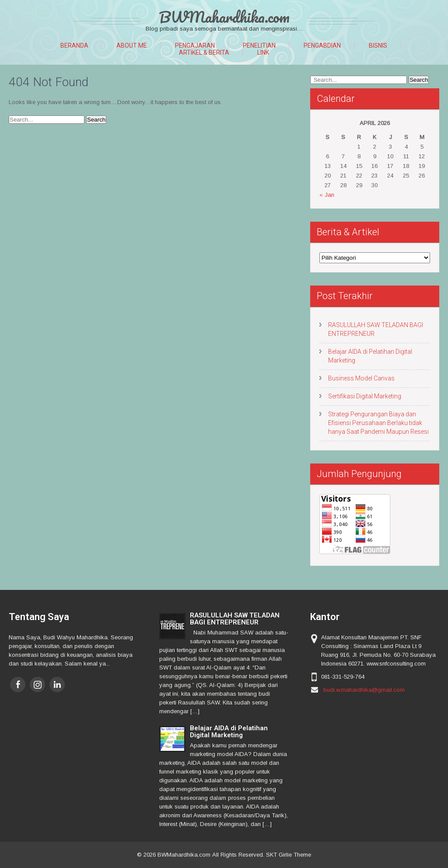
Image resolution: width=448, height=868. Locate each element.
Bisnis (378, 45)
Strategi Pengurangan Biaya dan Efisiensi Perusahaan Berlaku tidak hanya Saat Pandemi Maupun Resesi (378, 423)
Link (263, 52)
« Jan (327, 195)
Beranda (74, 45)
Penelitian (259, 45)
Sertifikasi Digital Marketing (365, 396)
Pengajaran (195, 45)
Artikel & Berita (204, 52)
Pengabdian (322, 45)
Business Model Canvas (361, 378)
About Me (132, 45)
